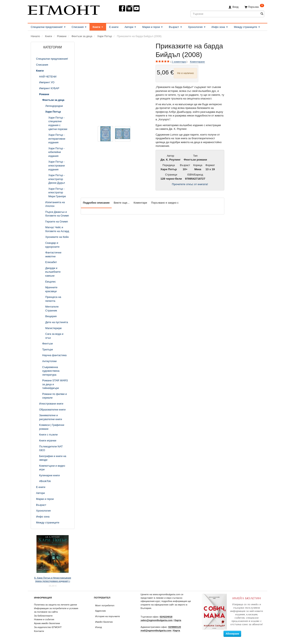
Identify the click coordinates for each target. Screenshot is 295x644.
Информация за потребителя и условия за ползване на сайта (56, 610)
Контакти (39, 631)
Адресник (101, 611)
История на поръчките (108, 616)
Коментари (140, 203)
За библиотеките (43, 616)
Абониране (232, 634)
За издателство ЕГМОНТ (48, 627)
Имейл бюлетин (104, 622)
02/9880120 (175, 627)
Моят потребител (105, 605)
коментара (179, 62)
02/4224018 (166, 617)
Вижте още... (122, 203)
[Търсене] (262, 14)
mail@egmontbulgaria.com (156, 630)
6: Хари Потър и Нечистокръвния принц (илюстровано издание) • (53, 579)
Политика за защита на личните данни (55, 605)
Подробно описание (96, 203)
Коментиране (197, 62)
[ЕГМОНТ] (64, 9)
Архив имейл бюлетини (47, 623)
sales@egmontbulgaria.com (157, 620)
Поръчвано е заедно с (165, 203)
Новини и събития (44, 619)
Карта (178, 620)
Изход (99, 627)
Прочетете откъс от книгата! (190, 184)
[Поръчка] (254, 7)
